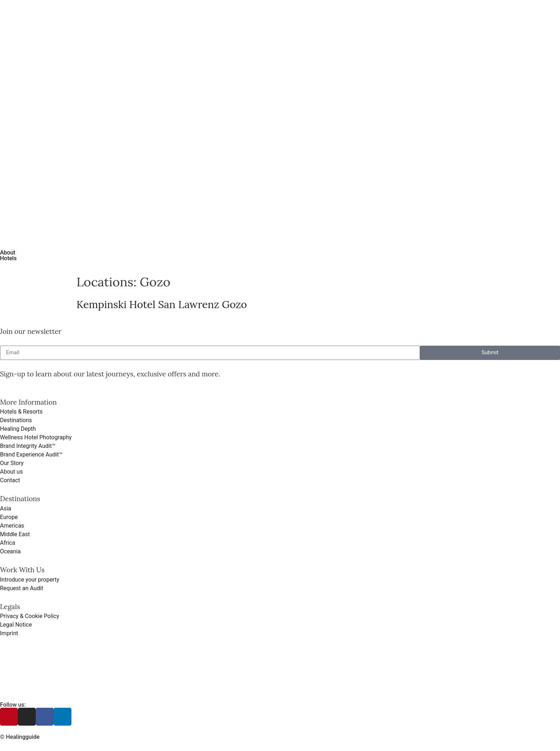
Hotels (8, 258)
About (8, 253)
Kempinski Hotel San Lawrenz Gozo (162, 304)
